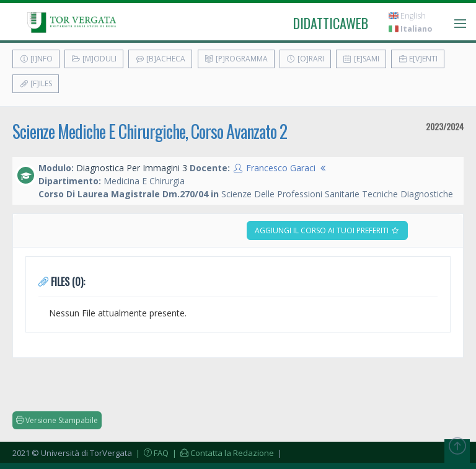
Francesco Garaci (281, 168)
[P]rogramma (236, 59)
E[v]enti (418, 59)
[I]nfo (36, 59)
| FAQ (151, 453)
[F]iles (36, 83)
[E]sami (361, 59)
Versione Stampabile (57, 420)
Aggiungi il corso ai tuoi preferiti (327, 230)
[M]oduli (94, 59)
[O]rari (305, 59)
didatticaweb (331, 23)
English (407, 16)
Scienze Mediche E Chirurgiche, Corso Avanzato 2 (150, 131)
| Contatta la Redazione (222, 453)
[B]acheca (160, 59)
